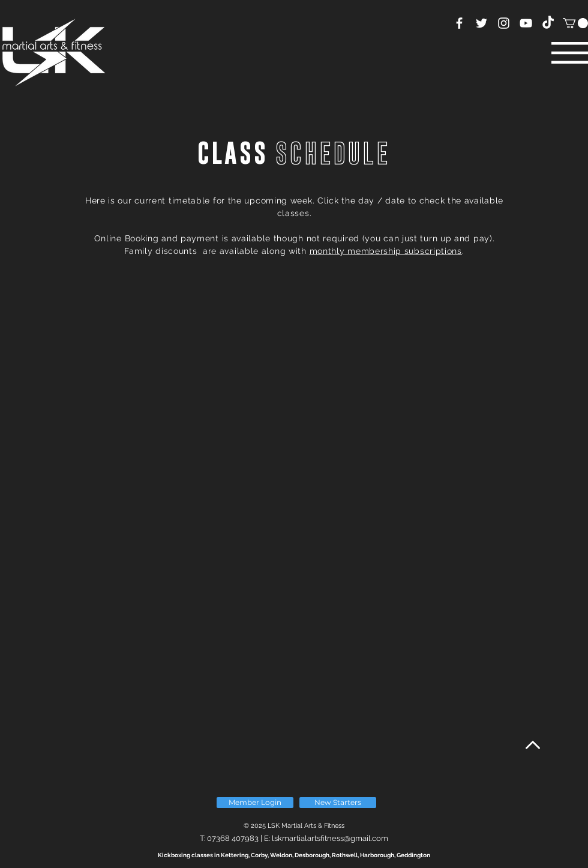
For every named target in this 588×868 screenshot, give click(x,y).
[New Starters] (338, 803)
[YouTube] (526, 23)
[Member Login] (255, 803)
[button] (575, 23)
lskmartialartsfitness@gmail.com (330, 838)
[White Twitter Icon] (481, 23)
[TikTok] (548, 23)
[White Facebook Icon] (459, 23)
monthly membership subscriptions (386, 251)
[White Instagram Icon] (504, 23)
